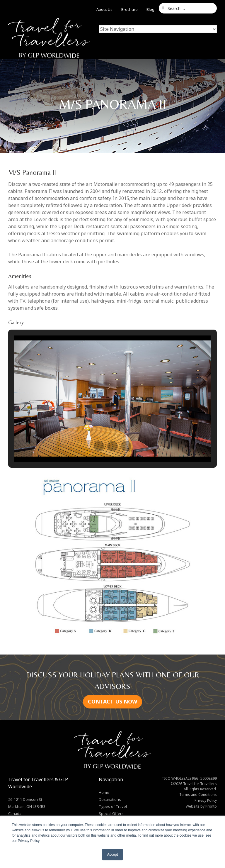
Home (104, 792)
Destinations (110, 799)
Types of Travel (113, 806)
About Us (104, 9)
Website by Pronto (201, 806)
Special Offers (111, 813)
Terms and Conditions (198, 795)
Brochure (129, 9)
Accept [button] (113, 855)
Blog (150, 9)
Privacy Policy (206, 800)
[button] (99, 446)
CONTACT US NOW (112, 701)
